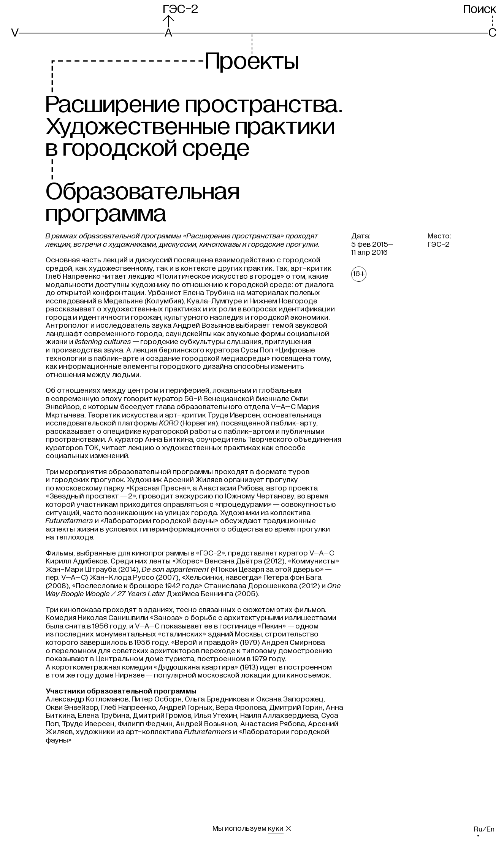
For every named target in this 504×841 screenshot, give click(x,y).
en (491, 829)
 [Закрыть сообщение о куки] (288, 828)
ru (478, 829)
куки (276, 828)
